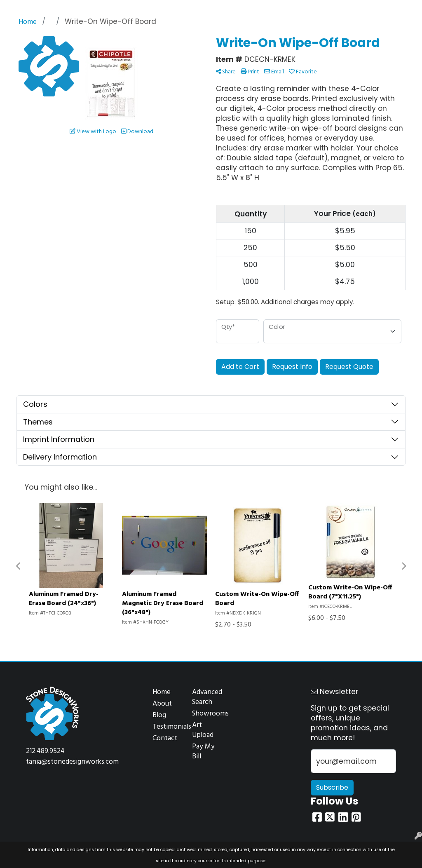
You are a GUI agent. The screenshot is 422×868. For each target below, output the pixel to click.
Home (16, 9)
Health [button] (274, 36)
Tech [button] (337, 36)
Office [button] (307, 36)
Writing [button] (370, 36)
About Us (43, 9)
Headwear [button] (235, 36)
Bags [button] (154, 36)
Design (100, 9)
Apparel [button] (121, 36)
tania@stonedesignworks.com (72, 762)
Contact (165, 738)
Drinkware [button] (190, 36)
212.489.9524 (45, 751)
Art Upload (203, 730)
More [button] (403, 36)
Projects (127, 9)
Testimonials (167, 727)
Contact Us (160, 9)
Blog (159, 715)
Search (324, 9)
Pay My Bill (203, 752)
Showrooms (207, 714)
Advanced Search (207, 697)
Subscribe (332, 787)
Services (74, 9)
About (162, 704)
